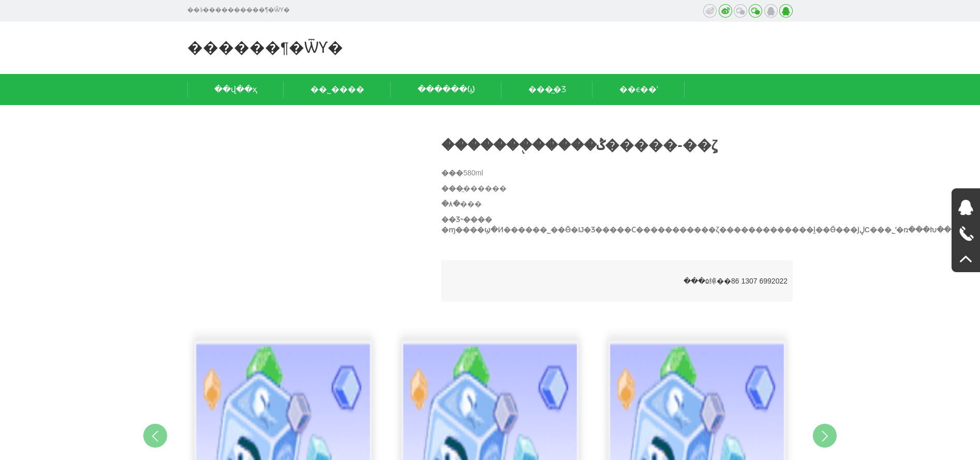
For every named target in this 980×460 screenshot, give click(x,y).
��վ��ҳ (236, 89)
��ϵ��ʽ (639, 89)
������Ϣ (446, 89)
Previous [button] (155, 436)
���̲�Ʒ (547, 89)
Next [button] (825, 436)
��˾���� (337, 89)
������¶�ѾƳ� (265, 47)
